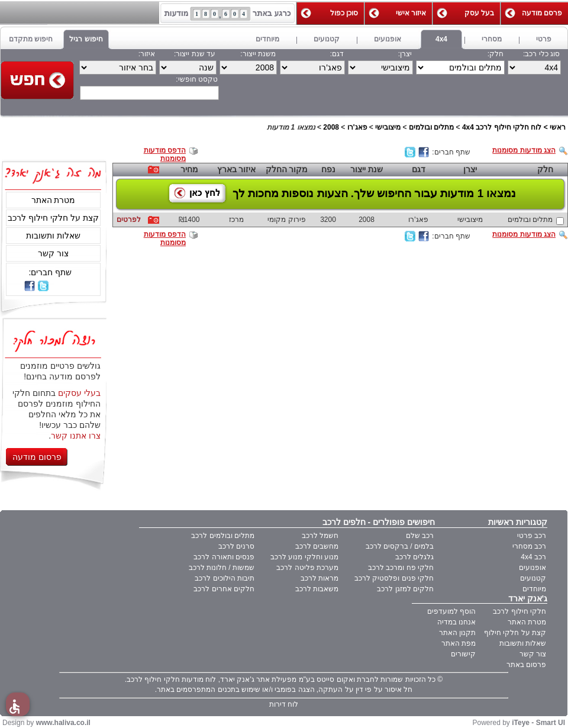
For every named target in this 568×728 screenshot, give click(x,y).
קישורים (463, 654)
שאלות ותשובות (53, 236)
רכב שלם (420, 536)
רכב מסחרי (529, 546)
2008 (331, 127)
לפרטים (129, 220)
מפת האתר (459, 643)
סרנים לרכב (236, 546)
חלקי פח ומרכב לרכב (401, 568)
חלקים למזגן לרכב (405, 589)
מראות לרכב (319, 578)
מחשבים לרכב (317, 546)
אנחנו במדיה (456, 622)
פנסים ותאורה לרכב (224, 557)
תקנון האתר (457, 633)
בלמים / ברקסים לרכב (400, 546)
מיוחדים (534, 589)
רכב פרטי (532, 536)
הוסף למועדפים (451, 611)
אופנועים (532, 568)
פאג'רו (357, 127)
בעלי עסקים (79, 393)
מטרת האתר (54, 200)
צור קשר (53, 253)
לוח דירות (284, 704)
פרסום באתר (526, 665)
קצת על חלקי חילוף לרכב (53, 218)
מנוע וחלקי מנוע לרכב (304, 557)
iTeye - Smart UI (538, 723)
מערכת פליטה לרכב (307, 568)
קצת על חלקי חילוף (515, 633)
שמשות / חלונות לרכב (222, 568)
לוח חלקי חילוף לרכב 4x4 (502, 127)
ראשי (558, 127)
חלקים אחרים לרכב (224, 589)
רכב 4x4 (533, 557)
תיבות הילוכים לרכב (225, 578)
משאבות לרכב (317, 589)
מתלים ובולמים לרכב (223, 536)
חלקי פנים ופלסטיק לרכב (394, 578)
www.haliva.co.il (63, 723)
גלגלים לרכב (414, 557)
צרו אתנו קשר (76, 436)
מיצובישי (388, 127)
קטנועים (533, 578)
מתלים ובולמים (431, 127)
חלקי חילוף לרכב (519, 611)
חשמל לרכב (320, 536)
